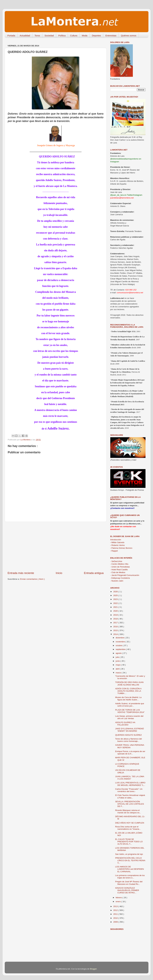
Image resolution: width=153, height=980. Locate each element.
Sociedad (49, 36)
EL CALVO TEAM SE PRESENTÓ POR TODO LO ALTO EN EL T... (129, 842)
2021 (116, 607)
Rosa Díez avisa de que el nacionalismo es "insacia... (128, 828)
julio (118, 657)
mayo (118, 665)
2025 (116, 595)
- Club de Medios (118, 572)
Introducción (116, 540)
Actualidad (25, 36)
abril (118, 669)
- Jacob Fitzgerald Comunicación (125, 575)
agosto (119, 653)
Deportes (96, 36)
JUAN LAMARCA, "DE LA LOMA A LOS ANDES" (130, 778)
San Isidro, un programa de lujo (129, 854)
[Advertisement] (56, 546)
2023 (116, 599)
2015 (116, 630)
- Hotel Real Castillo (119, 570)
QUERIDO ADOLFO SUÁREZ (128, 735)
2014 (116, 634)
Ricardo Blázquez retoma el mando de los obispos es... (128, 811)
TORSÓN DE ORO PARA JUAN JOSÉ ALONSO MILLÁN (129, 683)
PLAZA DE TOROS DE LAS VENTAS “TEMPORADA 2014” (130, 711)
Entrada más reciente (21, 573)
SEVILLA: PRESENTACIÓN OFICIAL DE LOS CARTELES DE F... (130, 804)
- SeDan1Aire (116, 561)
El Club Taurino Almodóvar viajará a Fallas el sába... (130, 796)
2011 (116, 914)
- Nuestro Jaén (117, 581)
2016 (116, 627)
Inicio (59, 573)
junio (118, 661)
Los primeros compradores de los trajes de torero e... (130, 877)
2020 (116, 611)
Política (62, 36)
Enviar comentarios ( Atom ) (32, 579)
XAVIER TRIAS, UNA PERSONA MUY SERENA (130, 746)
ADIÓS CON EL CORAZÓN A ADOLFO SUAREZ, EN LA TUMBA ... (128, 691)
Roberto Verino (118, 545)
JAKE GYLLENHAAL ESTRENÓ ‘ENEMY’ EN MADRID (130, 730)
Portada (11, 36)
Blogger (93, 969)
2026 (116, 592)
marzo (119, 673)
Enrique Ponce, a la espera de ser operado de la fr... (130, 753)
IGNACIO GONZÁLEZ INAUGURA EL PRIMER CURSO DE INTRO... (127, 890)
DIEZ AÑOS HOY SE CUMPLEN (130, 823)
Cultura (74, 36)
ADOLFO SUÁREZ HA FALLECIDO (125, 724)
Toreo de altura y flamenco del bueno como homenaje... (128, 740)
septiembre (121, 649)
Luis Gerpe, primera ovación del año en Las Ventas (129, 717)
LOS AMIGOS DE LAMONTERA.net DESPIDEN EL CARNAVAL (129, 869)
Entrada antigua (94, 573)
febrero (119, 898)
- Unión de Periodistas (120, 567)
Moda (85, 36)
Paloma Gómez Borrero (121, 548)
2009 (116, 922)
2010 (116, 918)
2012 (116, 910)
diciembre (120, 638)
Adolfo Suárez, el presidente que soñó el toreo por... (130, 705)
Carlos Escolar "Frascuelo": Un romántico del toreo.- (129, 790)
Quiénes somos (129, 36)
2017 (116, 623)
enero (119, 902)
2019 (116, 615)
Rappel (114, 551)
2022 (116, 603)
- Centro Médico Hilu (119, 564)
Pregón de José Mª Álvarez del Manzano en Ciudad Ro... (129, 883)
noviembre (121, 642)
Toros (37, 36)
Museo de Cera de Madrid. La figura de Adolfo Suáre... (128, 698)
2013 (116, 906)
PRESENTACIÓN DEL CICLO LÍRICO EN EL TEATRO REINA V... (130, 860)
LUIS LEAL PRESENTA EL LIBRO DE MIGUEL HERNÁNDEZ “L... (130, 784)
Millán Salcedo (117, 542)
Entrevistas (111, 36)
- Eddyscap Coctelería (120, 578)
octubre (119, 645)
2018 (116, 619)
